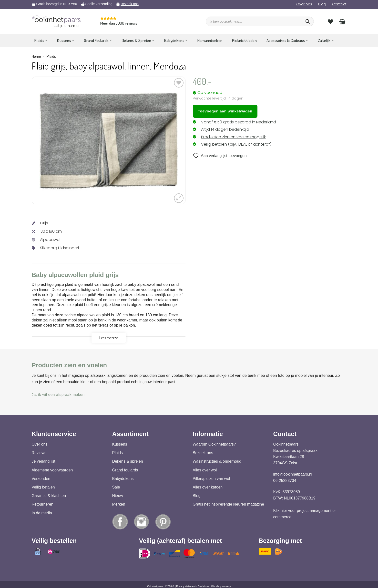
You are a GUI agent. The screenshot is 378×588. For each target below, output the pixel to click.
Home (36, 56)
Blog (322, 4)
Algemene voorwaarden (52, 470)
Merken (119, 504)
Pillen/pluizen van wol (211, 479)
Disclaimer (204, 586)
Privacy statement (186, 586)
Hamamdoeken (210, 40)
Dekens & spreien (128, 462)
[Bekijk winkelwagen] (342, 21)
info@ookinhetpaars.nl (293, 474)
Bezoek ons (130, 4)
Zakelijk (326, 40)
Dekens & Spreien (138, 40)
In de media (42, 513)
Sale (116, 487)
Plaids (41, 40)
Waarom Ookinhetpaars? (214, 444)
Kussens (66, 40)
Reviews (39, 453)
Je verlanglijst (44, 462)
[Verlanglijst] (330, 21)
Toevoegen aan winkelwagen (225, 111)
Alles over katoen (208, 487)
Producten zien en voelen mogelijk (233, 137)
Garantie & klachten (49, 496)
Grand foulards (125, 470)
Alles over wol (205, 470)
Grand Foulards (98, 40)
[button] (179, 198)
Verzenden (41, 479)
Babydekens (176, 40)
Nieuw (118, 496)
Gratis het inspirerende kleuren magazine (229, 504)
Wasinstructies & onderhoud (217, 462)
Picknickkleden (244, 40)
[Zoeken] (308, 21)
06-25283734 (285, 481)
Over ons (304, 4)
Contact (339, 4)
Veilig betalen (43, 487)
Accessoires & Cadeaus (287, 40)
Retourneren (43, 504)
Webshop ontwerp (221, 586)
